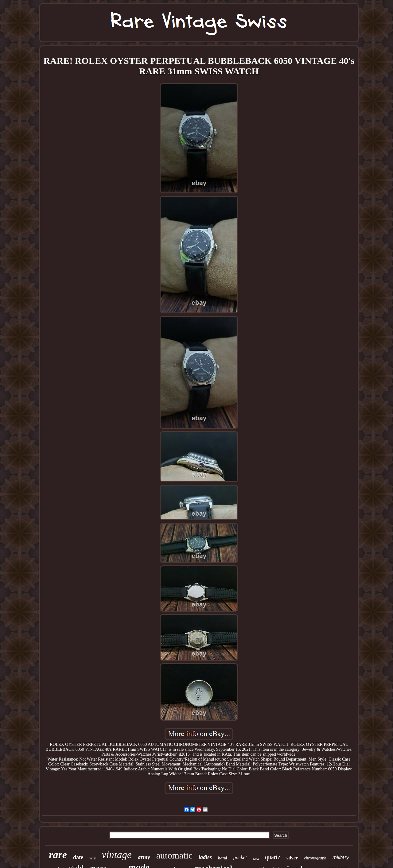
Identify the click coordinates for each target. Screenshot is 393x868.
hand (223, 858)
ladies (205, 857)
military (341, 857)
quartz (273, 857)
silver (292, 858)
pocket (240, 857)
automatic (174, 855)
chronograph (315, 858)
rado (256, 859)
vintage (117, 855)
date (78, 857)
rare (58, 855)
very (93, 858)
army (144, 857)
